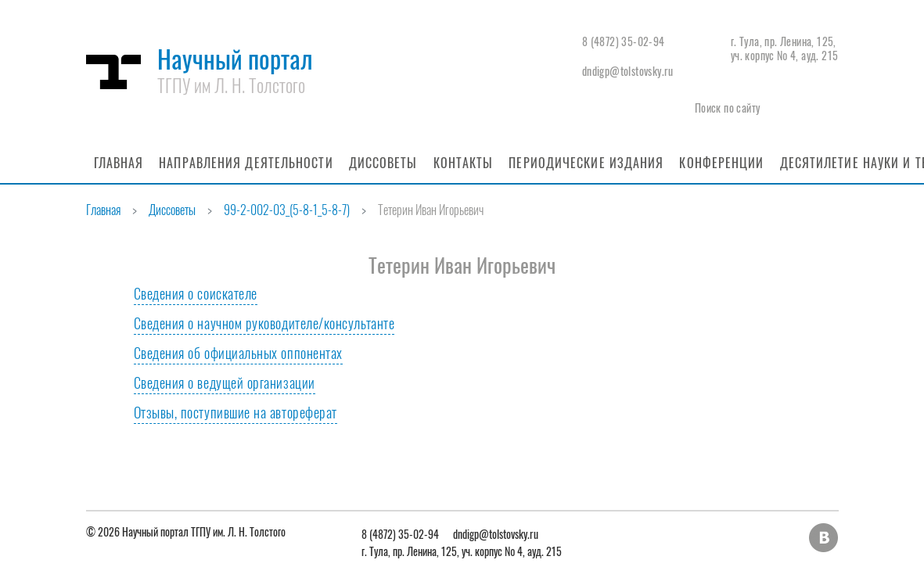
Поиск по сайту (728, 108)
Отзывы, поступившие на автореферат (235, 412)
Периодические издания (586, 163)
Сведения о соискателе (196, 293)
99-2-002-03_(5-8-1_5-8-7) (287, 210)
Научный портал (235, 69)
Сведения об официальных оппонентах (238, 353)
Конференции (721, 163)
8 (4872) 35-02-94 (624, 41)
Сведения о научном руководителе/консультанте (264, 323)
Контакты (464, 163)
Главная (119, 163)
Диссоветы (383, 163)
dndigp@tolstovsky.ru (628, 71)
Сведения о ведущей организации (225, 382)
